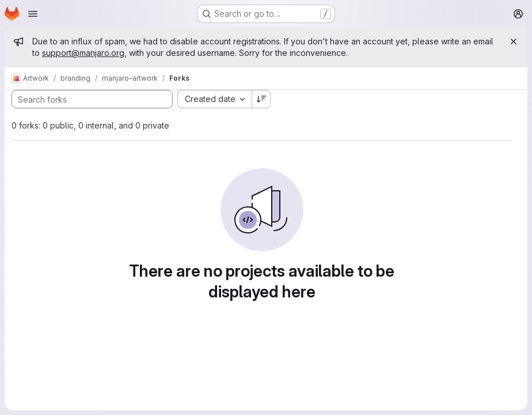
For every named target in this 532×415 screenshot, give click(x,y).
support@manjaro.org (83, 53)
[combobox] (214, 99)
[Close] (514, 41)
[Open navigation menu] (33, 14)
